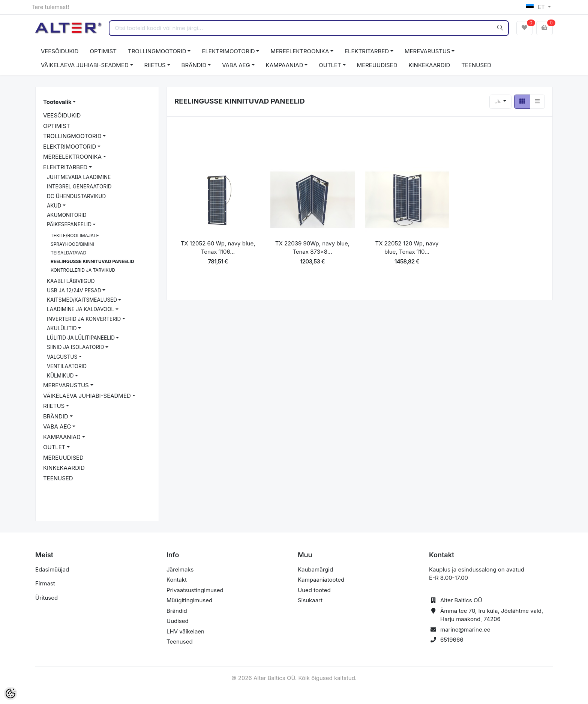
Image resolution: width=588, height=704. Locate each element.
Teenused (180, 642)
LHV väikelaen (185, 631)
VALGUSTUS (62, 357)
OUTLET (330, 65)
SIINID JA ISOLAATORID (75, 347)
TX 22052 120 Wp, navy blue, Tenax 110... (407, 248)
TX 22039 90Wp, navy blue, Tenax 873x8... (312, 248)
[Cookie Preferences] (10, 693)
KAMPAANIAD (285, 65)
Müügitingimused (189, 600)
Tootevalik (57, 102)
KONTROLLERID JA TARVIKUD (83, 270)
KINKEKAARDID (430, 65)
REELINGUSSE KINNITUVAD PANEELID (92, 261)
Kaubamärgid (315, 569)
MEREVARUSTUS (427, 51)
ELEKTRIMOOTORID (228, 51)
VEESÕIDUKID (60, 51)
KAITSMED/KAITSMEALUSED (82, 300)
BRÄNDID (194, 65)
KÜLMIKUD (60, 376)
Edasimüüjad (52, 569)
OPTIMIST (103, 51)
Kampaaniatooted (321, 580)
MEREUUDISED (377, 65)
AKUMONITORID (67, 215)
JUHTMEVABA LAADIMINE (79, 177)
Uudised (178, 621)
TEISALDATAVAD (68, 253)
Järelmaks (180, 569)
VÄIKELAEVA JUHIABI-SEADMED (85, 65)
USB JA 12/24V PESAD (74, 290)
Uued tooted (314, 590)
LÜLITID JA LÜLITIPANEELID (81, 338)
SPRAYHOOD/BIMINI (72, 244)
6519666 (452, 640)
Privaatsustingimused (195, 590)
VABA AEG (236, 65)
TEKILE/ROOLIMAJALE (75, 235)
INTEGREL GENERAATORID (79, 187)
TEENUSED (476, 65)
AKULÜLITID (62, 328)
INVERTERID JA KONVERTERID (84, 319)
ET (536, 7)
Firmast (45, 583)
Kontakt (177, 580)
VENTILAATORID (67, 366)
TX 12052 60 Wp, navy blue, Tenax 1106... (218, 248)
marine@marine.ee (465, 630)
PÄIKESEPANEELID (69, 224)
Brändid (177, 611)
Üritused (46, 598)
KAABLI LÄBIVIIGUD (71, 281)
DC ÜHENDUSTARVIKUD (76, 196)
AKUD (54, 206)
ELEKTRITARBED (367, 51)
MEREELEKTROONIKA (300, 51)
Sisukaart (310, 600)
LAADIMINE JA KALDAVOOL (80, 309)
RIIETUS (155, 65)
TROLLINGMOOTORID (157, 51)
